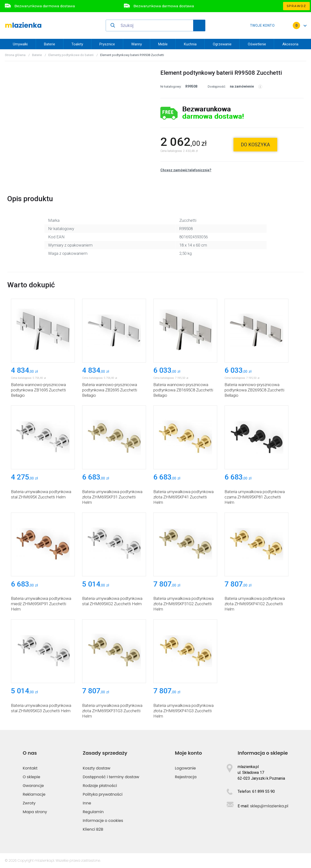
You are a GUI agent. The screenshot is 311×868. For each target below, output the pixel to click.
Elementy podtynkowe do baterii (71, 55)
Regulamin (93, 812)
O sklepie (31, 777)
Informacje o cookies (103, 821)
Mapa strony (35, 812)
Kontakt (30, 768)
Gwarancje (33, 786)
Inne (87, 803)
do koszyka (255, 145)
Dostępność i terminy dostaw (111, 777)
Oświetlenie (257, 44)
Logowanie (185, 768)
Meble (163, 44)
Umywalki (20, 44)
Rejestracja (186, 777)
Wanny (137, 44)
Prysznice (107, 44)
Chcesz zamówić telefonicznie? (186, 170)
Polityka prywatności (103, 794)
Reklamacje (34, 794)
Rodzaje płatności (100, 786)
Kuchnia (190, 44)
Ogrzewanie (222, 44)
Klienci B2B (93, 829)
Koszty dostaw (97, 768)
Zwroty (29, 803)
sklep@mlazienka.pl (269, 806)
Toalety (77, 44)
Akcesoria (290, 44)
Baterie (50, 44)
